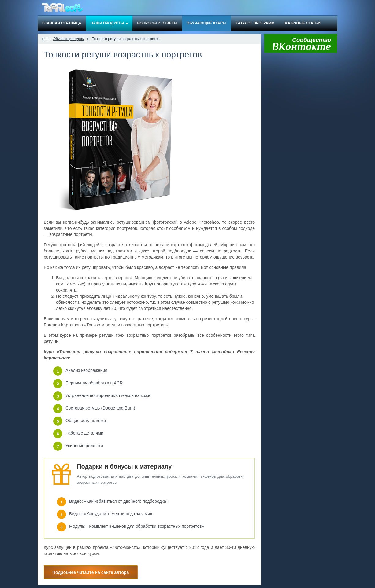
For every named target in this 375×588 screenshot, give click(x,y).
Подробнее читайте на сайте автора (91, 572)
